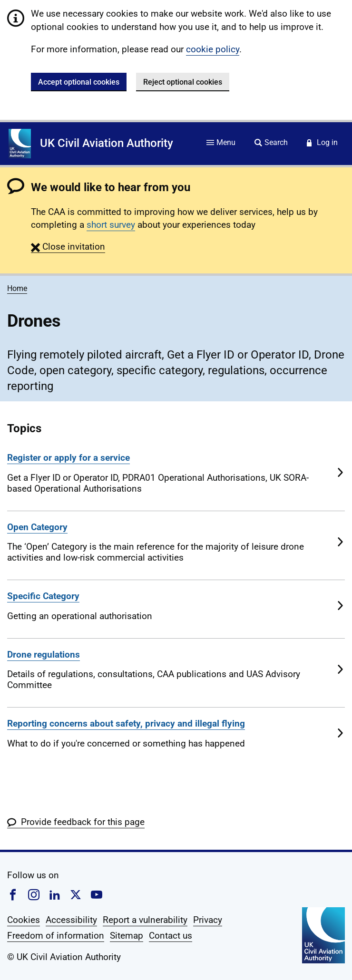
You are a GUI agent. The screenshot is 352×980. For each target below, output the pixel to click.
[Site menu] (221, 143)
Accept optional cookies (79, 82)
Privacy (208, 920)
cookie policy (213, 49)
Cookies (24, 920)
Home (17, 288)
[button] (68, 247)
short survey (111, 225)
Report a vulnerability (145, 920)
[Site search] (271, 143)
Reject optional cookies (183, 82)
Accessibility (71, 920)
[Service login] (322, 143)
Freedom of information (56, 936)
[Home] (20, 144)
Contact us (171, 936)
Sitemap (127, 936)
